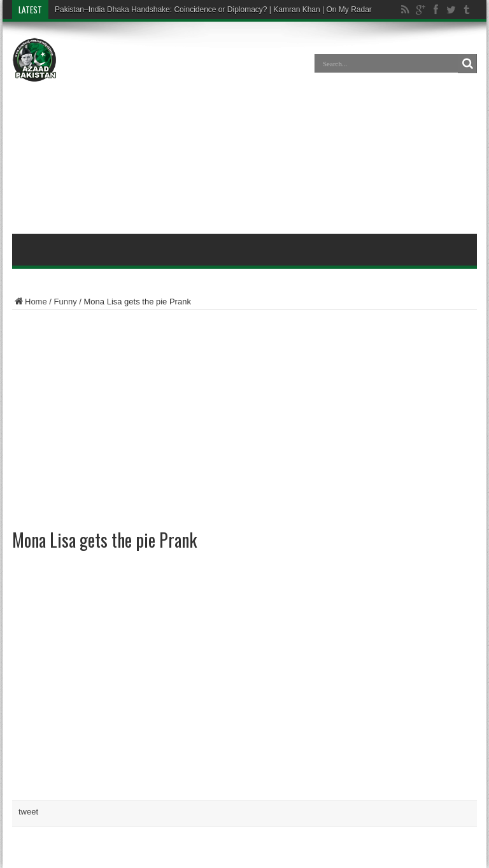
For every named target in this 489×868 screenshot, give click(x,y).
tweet (28, 812)
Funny (66, 302)
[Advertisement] (244, 130)
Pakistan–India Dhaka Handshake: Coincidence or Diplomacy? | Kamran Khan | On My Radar (213, 10)
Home (30, 302)
